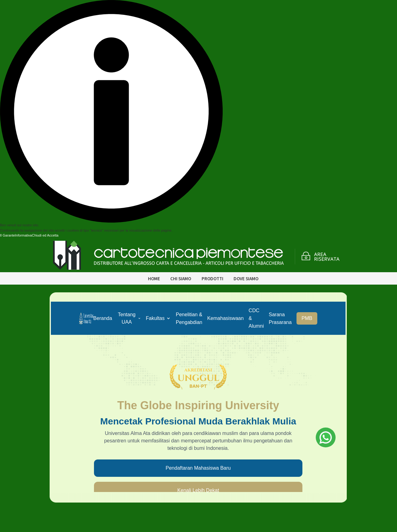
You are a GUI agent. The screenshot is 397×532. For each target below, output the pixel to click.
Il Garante (7, 235)
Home (154, 279)
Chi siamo (181, 279)
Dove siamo (246, 279)
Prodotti (212, 279)
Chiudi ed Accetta (45, 235)
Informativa (23, 235)
